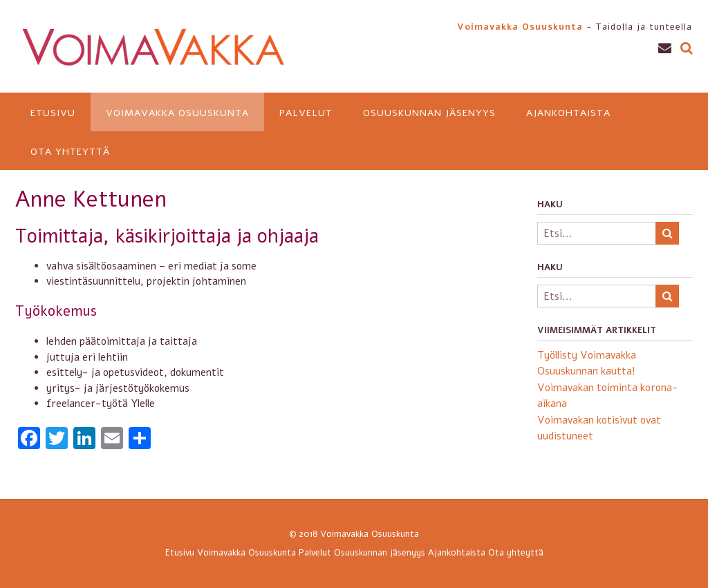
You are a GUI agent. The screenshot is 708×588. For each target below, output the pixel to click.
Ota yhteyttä (70, 152)
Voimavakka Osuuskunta (177, 113)
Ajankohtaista (568, 113)
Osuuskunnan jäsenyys (429, 113)
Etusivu (53, 113)
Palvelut (306, 113)
